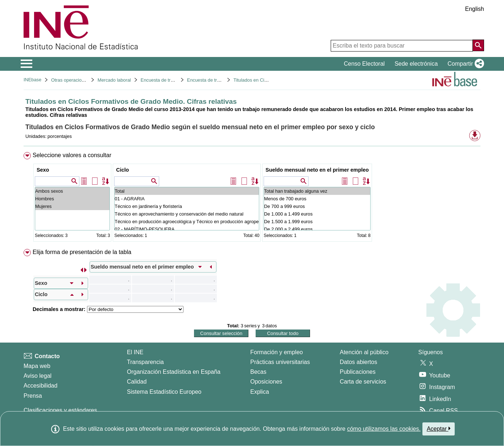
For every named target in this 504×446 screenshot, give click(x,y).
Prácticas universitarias (280, 362)
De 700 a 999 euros (317, 206)
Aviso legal (38, 376)
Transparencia (145, 362)
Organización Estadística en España (174, 372)
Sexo (43, 170)
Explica (260, 392)
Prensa (33, 396)
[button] (464, 64)
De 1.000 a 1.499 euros (317, 214)
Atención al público (364, 352)
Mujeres (72, 206)
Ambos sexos (72, 191)
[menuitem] (252, 198)
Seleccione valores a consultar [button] (72, 155)
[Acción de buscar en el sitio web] (478, 45)
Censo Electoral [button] (364, 64)
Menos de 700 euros (317, 199)
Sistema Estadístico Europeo (164, 392)
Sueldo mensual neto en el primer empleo (317, 170)
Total (187, 191)
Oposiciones (266, 382)
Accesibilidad (40, 386)
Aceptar (439, 429)
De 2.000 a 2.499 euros (317, 229)
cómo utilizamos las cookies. (384, 429)
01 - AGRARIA (187, 199)
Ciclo (122, 170)
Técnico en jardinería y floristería (187, 206)
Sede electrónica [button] (416, 64)
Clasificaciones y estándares (60, 410)
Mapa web (37, 366)
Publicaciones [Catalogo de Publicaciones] (358, 372)
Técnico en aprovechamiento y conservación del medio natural (187, 214)
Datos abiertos (358, 362)
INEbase (32, 80)
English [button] (475, 9)
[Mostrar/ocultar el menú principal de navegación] (27, 64)
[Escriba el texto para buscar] (402, 46)
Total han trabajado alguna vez (317, 191)
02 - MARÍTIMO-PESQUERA (187, 229)
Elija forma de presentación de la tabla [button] (82, 252)
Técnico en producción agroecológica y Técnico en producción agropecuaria (187, 222)
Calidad (137, 382)
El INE (135, 352)
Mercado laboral (114, 80)
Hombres (72, 199)
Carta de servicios (363, 382)
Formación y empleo (276, 352)
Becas (258, 372)
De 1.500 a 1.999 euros (317, 222)
